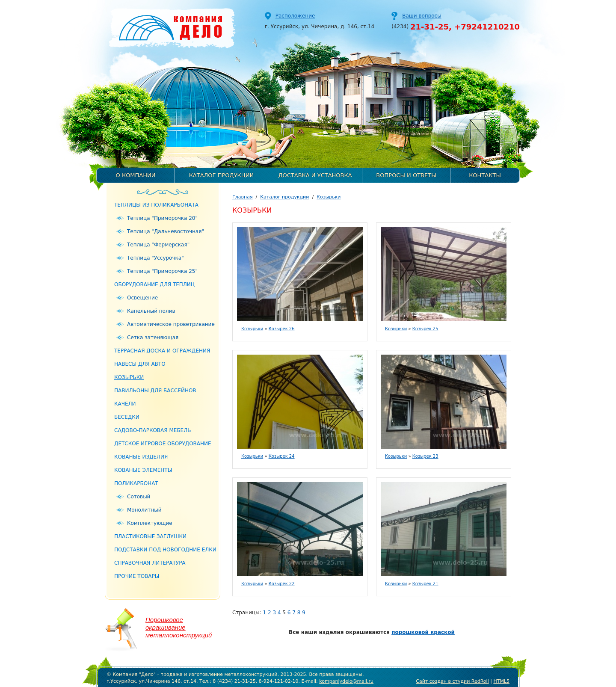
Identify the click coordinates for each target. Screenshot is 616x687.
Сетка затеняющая (153, 338)
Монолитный (144, 510)
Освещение (142, 298)
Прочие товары (137, 576)
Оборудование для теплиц (154, 284)
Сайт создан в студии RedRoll (452, 681)
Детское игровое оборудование (163, 444)
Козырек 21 (425, 584)
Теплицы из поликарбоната (156, 205)
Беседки (127, 417)
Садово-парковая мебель (153, 430)
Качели (125, 404)
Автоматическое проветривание (171, 324)
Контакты (485, 175)
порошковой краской (423, 632)
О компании (136, 175)
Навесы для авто (140, 364)
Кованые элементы (143, 470)
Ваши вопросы (422, 16)
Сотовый (139, 497)
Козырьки (129, 377)
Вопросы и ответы (406, 175)
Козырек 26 (282, 329)
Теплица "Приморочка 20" (162, 218)
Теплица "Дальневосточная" (166, 231)
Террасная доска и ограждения (162, 351)
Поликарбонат (136, 483)
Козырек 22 (282, 584)
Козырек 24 (282, 456)
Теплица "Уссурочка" (155, 258)
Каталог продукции (222, 175)
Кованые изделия (141, 457)
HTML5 (501, 681)
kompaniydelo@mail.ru (346, 681)
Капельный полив (151, 311)
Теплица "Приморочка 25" (162, 271)
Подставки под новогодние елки (165, 550)
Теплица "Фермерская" (158, 245)
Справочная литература (150, 563)
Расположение (295, 16)
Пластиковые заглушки (150, 536)
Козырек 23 (425, 456)
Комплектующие (150, 523)
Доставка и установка (315, 175)
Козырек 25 (425, 329)
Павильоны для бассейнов (155, 391)
